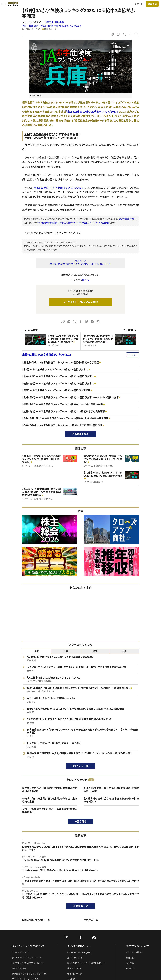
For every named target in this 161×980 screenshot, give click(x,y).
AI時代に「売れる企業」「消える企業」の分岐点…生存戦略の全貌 (50, 800)
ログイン (139, 4)
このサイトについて (21, 952)
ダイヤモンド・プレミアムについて (27, 958)
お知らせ (130, 968)
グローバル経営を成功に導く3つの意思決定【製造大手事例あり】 (50, 811)
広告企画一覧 (91, 920)
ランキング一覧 (81, 766)
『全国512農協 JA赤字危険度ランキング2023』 (92, 112)
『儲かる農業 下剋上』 (128, 219)
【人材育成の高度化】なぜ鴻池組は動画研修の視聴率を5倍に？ (111, 800)
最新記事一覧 (80, 906)
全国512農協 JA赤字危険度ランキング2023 (61, 26)
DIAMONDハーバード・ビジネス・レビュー (86, 963)
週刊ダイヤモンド (75, 958)
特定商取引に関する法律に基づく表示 (29, 974)
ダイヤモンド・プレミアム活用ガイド (28, 963)
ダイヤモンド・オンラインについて (28, 946)
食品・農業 (34, 26)
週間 (95, 651)
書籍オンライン (74, 968)
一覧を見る (81, 821)
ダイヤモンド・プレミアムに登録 (80, 302)
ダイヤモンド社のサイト (79, 946)
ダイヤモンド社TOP (135, 952)
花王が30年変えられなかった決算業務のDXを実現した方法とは (111, 789)
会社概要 (130, 958)
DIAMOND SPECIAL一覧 (36, 920)
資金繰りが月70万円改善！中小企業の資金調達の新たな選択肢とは (50, 789)
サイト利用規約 (19, 968)
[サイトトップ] (12, 4)
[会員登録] (152, 4)
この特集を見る (81, 434)
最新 (37, 651)
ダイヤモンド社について (137, 946)
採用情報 (130, 963)
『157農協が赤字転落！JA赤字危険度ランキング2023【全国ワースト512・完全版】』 (73, 223)
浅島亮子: (54, 22)
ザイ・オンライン (75, 974)
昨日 (66, 651)
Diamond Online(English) (79, 952)
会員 (124, 651)
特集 (24, 26)
